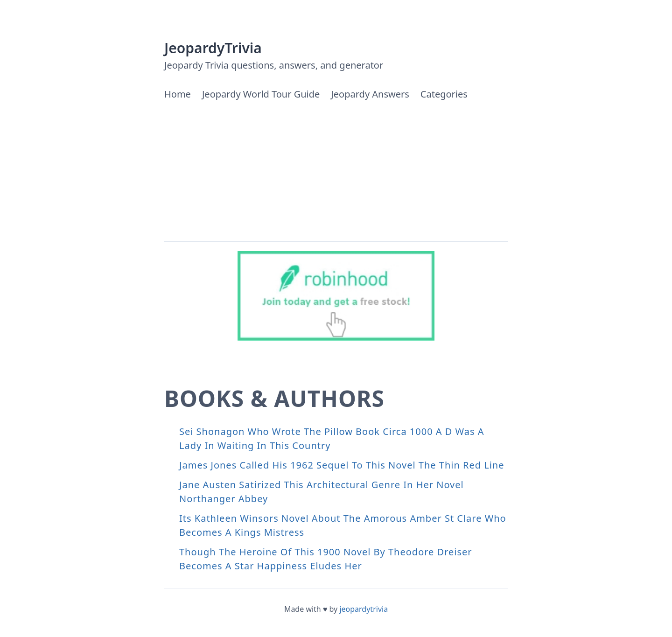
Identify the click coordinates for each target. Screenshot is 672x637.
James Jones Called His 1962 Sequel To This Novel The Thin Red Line (342, 465)
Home (178, 94)
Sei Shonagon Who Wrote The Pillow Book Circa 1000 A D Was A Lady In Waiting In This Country (332, 438)
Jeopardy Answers (370, 94)
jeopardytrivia (364, 609)
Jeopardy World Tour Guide (261, 94)
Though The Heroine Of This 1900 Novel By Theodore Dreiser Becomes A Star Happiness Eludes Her (326, 559)
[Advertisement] (336, 171)
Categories (444, 94)
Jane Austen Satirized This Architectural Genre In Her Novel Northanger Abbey (322, 492)
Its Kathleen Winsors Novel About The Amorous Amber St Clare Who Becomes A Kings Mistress (343, 525)
